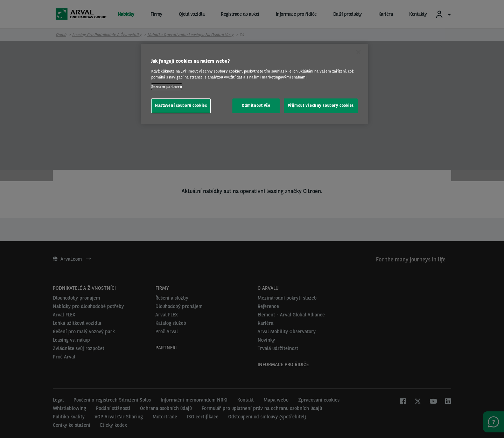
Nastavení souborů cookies (181, 105)
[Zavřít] (358, 52)
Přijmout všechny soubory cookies (321, 105)
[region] (254, 84)
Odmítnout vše (256, 105)
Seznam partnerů (167, 87)
